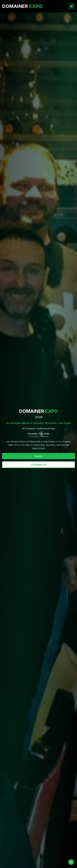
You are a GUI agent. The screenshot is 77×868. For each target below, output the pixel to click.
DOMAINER (22, 6)
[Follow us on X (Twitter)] (71, 862)
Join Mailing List (38, 465)
